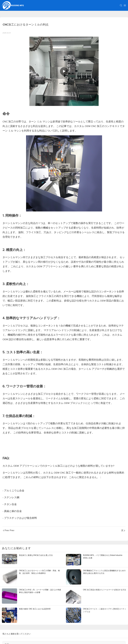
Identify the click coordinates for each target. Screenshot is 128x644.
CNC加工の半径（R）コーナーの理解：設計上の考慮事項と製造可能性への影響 (40, 591)
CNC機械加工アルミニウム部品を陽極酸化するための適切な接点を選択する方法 (104, 572)
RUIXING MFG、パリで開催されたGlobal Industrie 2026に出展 (103, 557)
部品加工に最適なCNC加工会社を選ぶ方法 (36, 555)
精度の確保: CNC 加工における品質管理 (35, 609)
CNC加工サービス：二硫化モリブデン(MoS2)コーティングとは (105, 610)
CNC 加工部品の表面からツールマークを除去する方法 (105, 590)
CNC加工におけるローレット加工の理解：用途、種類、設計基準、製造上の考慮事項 (39, 572)
